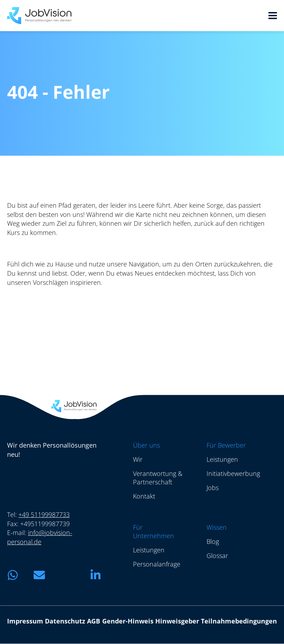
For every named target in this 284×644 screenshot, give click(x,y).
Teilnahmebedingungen (239, 621)
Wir (138, 459)
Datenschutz (65, 621)
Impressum (25, 621)
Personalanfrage (157, 564)
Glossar (217, 556)
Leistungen (222, 459)
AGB (94, 621)
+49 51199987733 (44, 514)
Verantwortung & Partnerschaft (158, 478)
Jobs (213, 488)
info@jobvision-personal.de (40, 537)
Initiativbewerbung (233, 473)
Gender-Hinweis (128, 621)
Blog (213, 541)
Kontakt (144, 496)
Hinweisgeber (177, 621)
